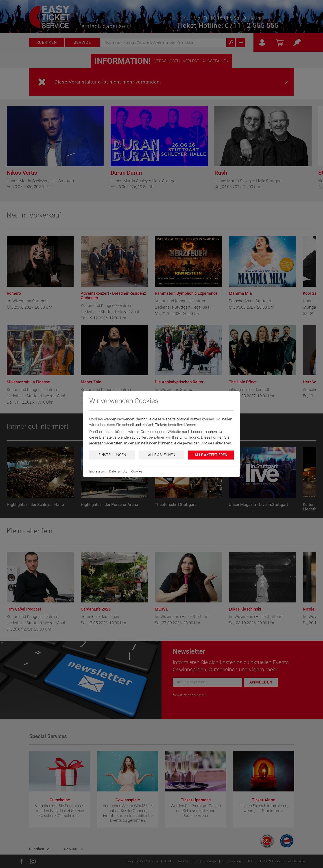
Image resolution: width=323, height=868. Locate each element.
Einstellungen (112, 455)
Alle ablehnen (162, 455)
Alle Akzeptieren (211, 455)
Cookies (137, 471)
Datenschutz (118, 471)
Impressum (97, 471)
